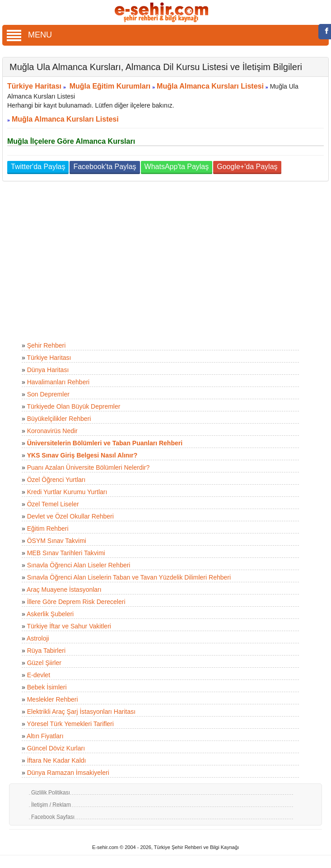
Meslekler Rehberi (53, 699)
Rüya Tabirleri (46, 651)
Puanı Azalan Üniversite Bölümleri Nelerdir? (89, 467)
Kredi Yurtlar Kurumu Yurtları (67, 492)
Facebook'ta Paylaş (105, 167)
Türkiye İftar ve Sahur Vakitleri (69, 626)
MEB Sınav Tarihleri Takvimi (66, 553)
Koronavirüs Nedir (52, 431)
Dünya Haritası (48, 370)
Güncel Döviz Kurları (56, 748)
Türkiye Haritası (34, 86)
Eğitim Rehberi (48, 528)
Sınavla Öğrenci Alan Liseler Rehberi (79, 565)
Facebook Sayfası (53, 817)
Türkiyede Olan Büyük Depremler (73, 406)
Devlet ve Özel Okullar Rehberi (70, 516)
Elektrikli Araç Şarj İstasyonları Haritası (81, 712)
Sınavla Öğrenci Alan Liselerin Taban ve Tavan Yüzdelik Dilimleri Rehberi (129, 577)
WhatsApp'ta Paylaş (177, 167)
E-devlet (39, 675)
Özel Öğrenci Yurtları (56, 480)
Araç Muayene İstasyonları (64, 590)
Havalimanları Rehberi (58, 382)
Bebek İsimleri (47, 687)
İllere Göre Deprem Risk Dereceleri (76, 602)
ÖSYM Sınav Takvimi (57, 541)
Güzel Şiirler (44, 663)
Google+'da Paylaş (247, 167)
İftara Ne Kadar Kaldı (57, 760)
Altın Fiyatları (45, 736)
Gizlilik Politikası (51, 793)
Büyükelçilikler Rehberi (59, 419)
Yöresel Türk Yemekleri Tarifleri (70, 724)
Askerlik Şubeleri (50, 614)
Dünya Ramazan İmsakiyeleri (68, 773)
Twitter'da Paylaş (38, 167)
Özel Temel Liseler (53, 504)
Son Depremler (48, 394)
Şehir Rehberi (47, 345)
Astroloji (38, 638)
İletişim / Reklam (51, 805)
